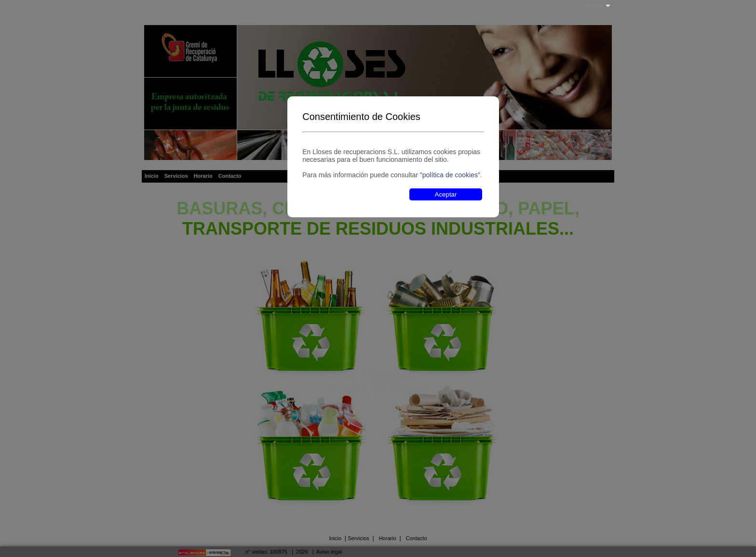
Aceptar (446, 194)
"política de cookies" (450, 175)
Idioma (594, 5)
